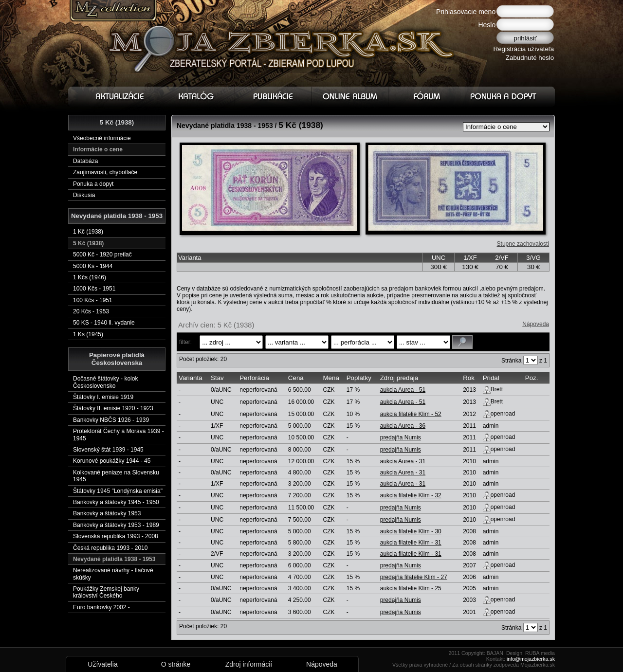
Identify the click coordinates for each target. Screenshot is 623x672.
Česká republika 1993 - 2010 (110, 548)
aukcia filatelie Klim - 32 (411, 495)
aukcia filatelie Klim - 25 (411, 588)
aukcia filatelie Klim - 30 (411, 531)
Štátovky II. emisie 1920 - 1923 (113, 408)
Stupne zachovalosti (523, 244)
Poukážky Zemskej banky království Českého (106, 592)
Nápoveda (536, 324)
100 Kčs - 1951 (93, 300)
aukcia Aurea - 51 (403, 390)
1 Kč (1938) (88, 232)
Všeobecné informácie (102, 138)
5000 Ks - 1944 (93, 266)
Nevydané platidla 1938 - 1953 (114, 559)
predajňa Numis (401, 437)
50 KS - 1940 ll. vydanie (104, 323)
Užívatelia (102, 664)
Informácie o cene (98, 149)
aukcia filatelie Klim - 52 (411, 414)
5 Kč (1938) (88, 243)
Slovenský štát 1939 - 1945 (108, 450)
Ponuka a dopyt (93, 184)
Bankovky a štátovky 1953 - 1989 (116, 525)
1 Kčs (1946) (90, 277)
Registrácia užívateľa (524, 49)
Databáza (85, 161)
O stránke (176, 664)
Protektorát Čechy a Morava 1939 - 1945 (119, 435)
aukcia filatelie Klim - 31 (411, 543)
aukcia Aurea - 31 (403, 461)
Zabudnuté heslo (530, 58)
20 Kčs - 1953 (91, 311)
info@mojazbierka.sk (531, 659)
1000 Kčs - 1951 (94, 289)
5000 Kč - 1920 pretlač (102, 254)
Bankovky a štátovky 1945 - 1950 (116, 502)
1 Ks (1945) (88, 334)
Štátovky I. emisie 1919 (103, 397)
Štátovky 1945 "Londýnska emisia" (118, 491)
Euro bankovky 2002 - (101, 607)
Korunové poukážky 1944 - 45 (112, 461)
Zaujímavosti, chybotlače (105, 172)
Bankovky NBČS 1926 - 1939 (111, 420)
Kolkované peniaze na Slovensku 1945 (116, 476)
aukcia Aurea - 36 (403, 426)
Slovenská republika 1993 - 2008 (116, 536)
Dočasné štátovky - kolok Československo (105, 382)
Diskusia (84, 195)
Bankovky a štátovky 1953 (107, 513)
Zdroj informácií (249, 664)
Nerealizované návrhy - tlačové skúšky (113, 574)
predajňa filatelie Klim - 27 (414, 577)
